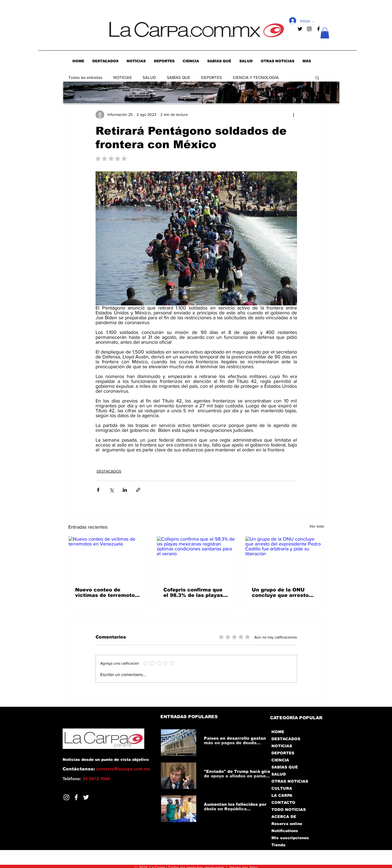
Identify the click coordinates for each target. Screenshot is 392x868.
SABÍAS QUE (179, 77)
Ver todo (317, 526)
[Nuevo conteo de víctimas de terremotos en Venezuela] (108, 559)
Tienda (278, 845)
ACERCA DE (284, 817)
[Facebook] (76, 797)
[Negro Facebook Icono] (318, 29)
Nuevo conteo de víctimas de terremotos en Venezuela (106, 593)
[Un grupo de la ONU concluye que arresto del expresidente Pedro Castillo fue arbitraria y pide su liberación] (285, 559)
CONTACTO (283, 802)
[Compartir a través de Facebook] (98, 490)
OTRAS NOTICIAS (290, 781)
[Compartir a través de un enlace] (138, 490)
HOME (278, 732)
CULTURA (282, 788)
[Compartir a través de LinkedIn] (125, 490)
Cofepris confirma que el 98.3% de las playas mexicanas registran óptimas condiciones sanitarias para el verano (193, 593)
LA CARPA (282, 795)
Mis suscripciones (290, 838)
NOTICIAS (122, 77)
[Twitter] (86, 797)
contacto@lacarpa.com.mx (123, 769)
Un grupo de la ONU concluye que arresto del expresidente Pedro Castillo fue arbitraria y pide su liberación (283, 593)
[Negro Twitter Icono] (300, 29)
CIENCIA (280, 760)
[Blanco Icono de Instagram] (66, 797)
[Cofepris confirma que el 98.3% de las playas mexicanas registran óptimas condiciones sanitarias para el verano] (196, 559)
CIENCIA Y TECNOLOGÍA (256, 77)
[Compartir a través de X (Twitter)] (111, 490)
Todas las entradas (85, 77)
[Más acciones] (294, 115)
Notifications (285, 831)
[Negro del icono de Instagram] (309, 29)
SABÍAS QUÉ (285, 767)
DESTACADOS (109, 471)
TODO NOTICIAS (289, 810)
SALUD (149, 77)
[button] (325, 33)
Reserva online (287, 824)
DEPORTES (212, 77)
